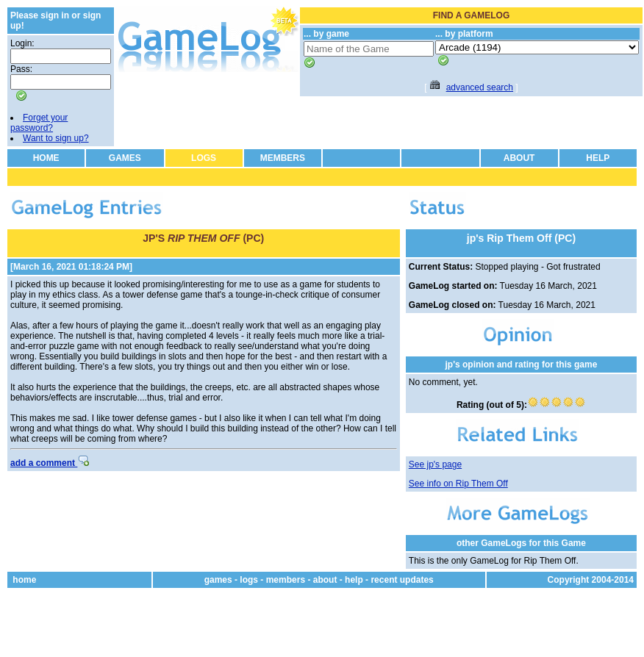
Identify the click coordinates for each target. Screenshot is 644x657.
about (325, 580)
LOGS (204, 158)
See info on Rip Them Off (458, 484)
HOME (46, 158)
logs (249, 580)
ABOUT (519, 158)
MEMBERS (283, 158)
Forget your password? (39, 123)
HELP (598, 158)
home (24, 580)
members (286, 580)
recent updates (402, 580)
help (354, 580)
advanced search (480, 87)
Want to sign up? (56, 138)
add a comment (50, 463)
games (218, 580)
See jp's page (435, 464)
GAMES (125, 158)
